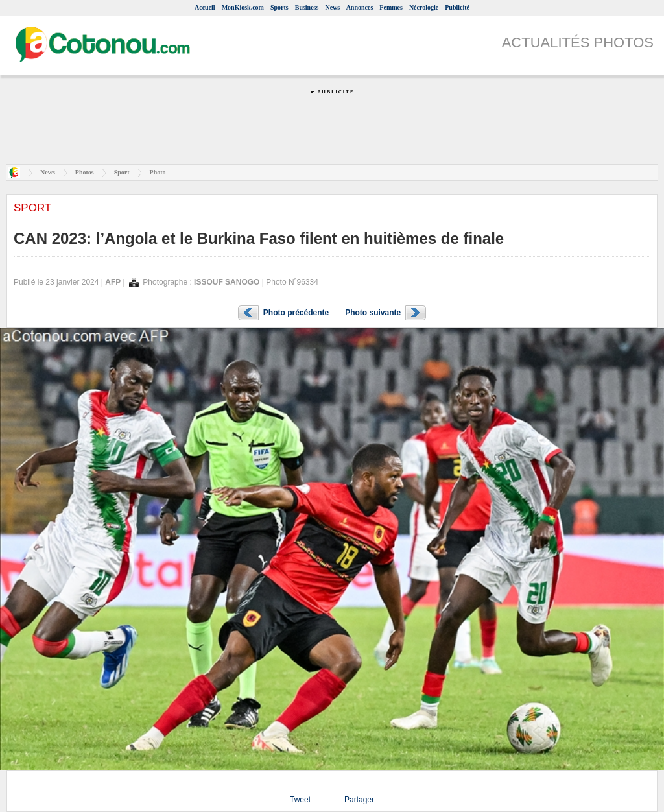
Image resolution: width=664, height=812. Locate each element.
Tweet (300, 800)
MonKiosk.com (243, 7)
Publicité (457, 7)
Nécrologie (424, 7)
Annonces (360, 7)
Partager (359, 800)
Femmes (391, 7)
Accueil (205, 7)
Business (307, 7)
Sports (279, 7)
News (332, 7)
